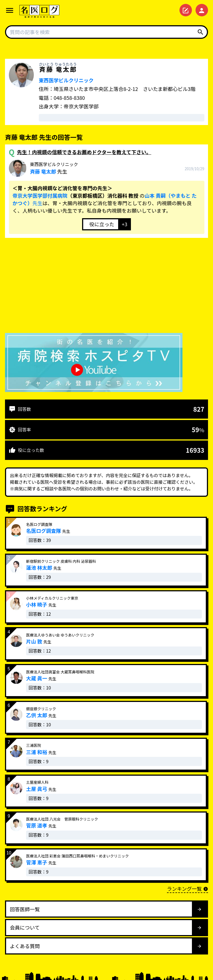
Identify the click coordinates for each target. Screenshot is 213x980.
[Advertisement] (106, 287)
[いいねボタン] (100, 224)
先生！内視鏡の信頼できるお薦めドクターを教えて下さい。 (84, 152)
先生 (54, 168)
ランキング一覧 (187, 889)
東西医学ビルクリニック (66, 80)
